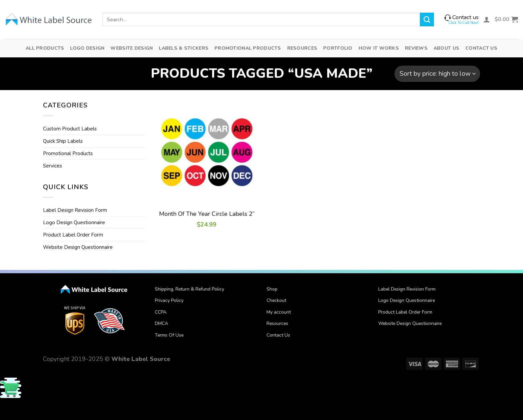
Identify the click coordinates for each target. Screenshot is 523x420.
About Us (446, 48)
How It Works (379, 48)
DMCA (161, 323)
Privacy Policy (169, 300)
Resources (302, 48)
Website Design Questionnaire (78, 247)
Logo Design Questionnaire (74, 223)
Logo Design (87, 48)
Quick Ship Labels (63, 141)
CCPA (161, 312)
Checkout (276, 300)
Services (53, 166)
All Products (45, 48)
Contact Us (481, 48)
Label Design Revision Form (75, 210)
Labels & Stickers (184, 48)
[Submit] (427, 20)
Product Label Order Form (73, 235)
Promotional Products (248, 48)
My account (279, 312)
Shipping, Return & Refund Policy (189, 289)
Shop (272, 289)
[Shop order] (437, 74)
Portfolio (338, 48)
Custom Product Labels (70, 129)
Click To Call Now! (463, 23)
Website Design (132, 48)
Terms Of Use (169, 335)
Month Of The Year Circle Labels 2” (207, 214)
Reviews (416, 48)
